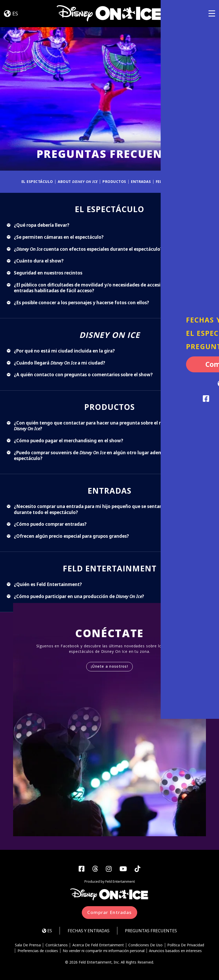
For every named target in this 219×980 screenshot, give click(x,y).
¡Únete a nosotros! (110, 667)
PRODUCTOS (114, 181)
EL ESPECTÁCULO (35, 181)
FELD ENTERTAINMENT (179, 181)
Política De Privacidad (186, 946)
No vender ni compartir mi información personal (104, 951)
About (76, 181)
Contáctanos (56, 946)
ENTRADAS (141, 181)
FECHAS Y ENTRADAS (87, 931)
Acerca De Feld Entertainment (98, 946)
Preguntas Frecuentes (153, 931)
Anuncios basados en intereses (176, 951)
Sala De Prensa (28, 946)
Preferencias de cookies (38, 951)
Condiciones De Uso (146, 946)
